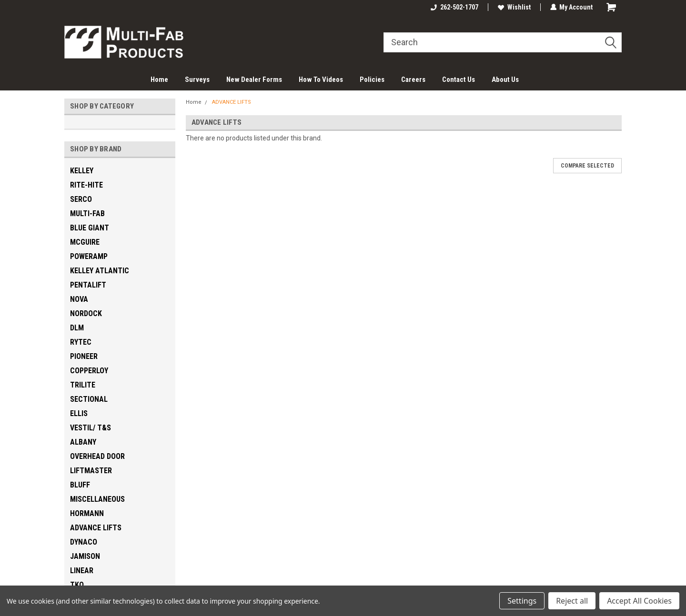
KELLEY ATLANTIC (100, 271)
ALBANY (83, 442)
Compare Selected (587, 166)
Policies (372, 79)
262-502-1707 (454, 7)
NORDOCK (86, 313)
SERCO (81, 199)
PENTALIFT (88, 285)
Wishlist (514, 7)
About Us (505, 79)
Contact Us (459, 79)
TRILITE (83, 385)
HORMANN (87, 513)
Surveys (197, 79)
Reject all (572, 601)
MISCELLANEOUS (97, 499)
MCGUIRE (85, 242)
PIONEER (84, 356)
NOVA (79, 299)
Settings (522, 601)
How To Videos (321, 79)
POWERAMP (89, 256)
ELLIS (79, 413)
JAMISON (85, 556)
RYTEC (81, 342)
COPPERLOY (89, 371)
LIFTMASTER (91, 471)
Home (159, 79)
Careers (413, 79)
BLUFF (80, 485)
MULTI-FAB (87, 214)
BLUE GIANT (90, 228)
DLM (77, 328)
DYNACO (84, 542)
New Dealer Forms (254, 79)
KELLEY (82, 171)
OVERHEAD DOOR (97, 456)
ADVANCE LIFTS (96, 528)
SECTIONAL (89, 399)
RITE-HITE (86, 185)
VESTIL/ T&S (91, 428)
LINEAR (82, 571)
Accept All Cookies (639, 601)
